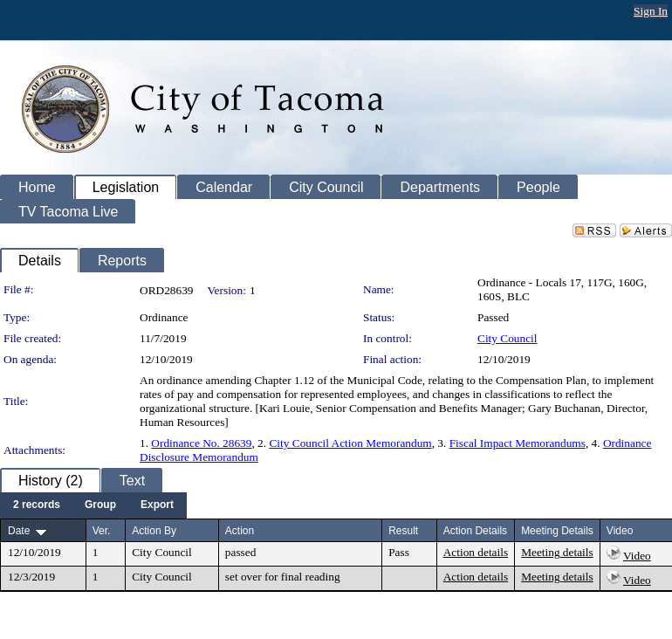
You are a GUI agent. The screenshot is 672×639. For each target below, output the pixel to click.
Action (240, 531)
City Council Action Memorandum (350, 443)
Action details (476, 552)
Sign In (651, 11)
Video (637, 556)
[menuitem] (37, 505)
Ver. (102, 531)
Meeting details (557, 552)
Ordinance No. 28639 (201, 443)
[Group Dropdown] (100, 505)
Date (19, 531)
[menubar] (93, 505)
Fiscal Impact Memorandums (518, 443)
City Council (507, 338)
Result (403, 531)
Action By (154, 531)
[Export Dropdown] (157, 505)
